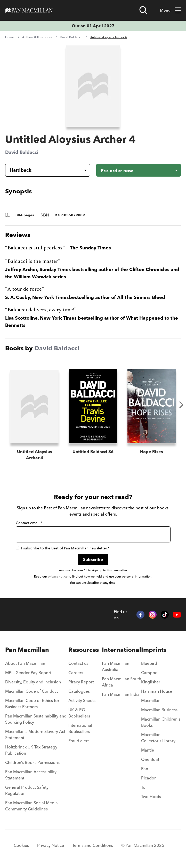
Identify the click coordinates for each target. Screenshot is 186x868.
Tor (144, 787)
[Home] (29, 10)
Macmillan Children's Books (161, 722)
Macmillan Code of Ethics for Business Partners (32, 704)
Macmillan (151, 700)
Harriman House (157, 691)
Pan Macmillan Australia (116, 666)
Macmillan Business (159, 710)
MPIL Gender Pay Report (28, 673)
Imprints (154, 650)
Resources (84, 650)
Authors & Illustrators (37, 37)
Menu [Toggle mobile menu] (170, 10)
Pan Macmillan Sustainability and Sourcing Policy (36, 719)
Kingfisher (151, 682)
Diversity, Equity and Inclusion (33, 682)
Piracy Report (81, 682)
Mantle (148, 750)
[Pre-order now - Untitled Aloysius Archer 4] (139, 170)
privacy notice (58, 576)
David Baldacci (71, 37)
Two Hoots (151, 796)
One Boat (150, 759)
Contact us (78, 663)
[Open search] (143, 10)
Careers (76, 673)
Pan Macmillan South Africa (122, 682)
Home (10, 37)
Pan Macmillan (27, 650)
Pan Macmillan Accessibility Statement (31, 775)
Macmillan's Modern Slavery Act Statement (35, 735)
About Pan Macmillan (25, 663)
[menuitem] (37, 665)
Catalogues (79, 691)
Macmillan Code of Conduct (31, 691)
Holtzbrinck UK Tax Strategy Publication (31, 750)
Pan (145, 769)
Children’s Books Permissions (32, 762)
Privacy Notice (51, 845)
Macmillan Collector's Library (158, 738)
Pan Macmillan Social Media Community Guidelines (31, 806)
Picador (148, 778)
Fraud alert (79, 741)
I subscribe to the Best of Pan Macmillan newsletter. (63, 548)
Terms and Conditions (93, 845)
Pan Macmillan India (121, 694)
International (122, 650)
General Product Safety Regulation (27, 790)
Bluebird (149, 663)
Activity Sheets (82, 700)
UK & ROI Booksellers (79, 713)
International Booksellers (80, 728)
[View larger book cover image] (93, 86)
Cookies (21, 845)
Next (181, 405)
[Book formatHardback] (43, 170)
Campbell (150, 673)
